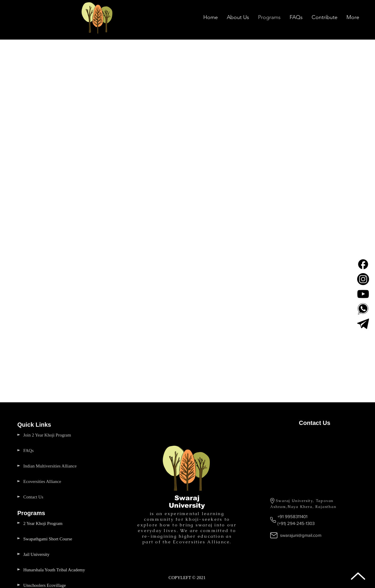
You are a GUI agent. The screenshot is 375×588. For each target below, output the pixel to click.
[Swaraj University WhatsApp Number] (363, 309)
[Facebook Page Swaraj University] (363, 264)
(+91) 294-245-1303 (296, 523)
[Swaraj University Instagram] (363, 279)
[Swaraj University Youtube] (363, 294)
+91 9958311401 (292, 516)
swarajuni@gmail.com (301, 535)
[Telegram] (363, 324)
